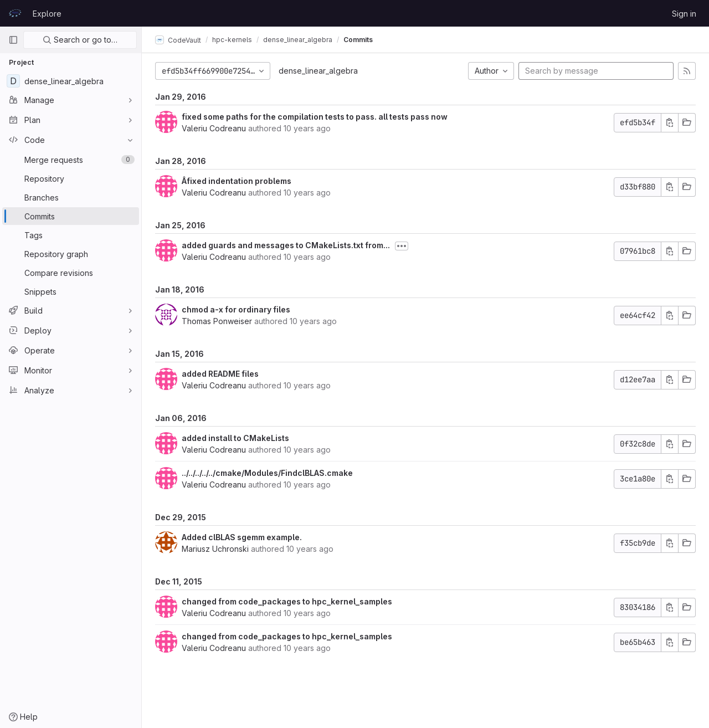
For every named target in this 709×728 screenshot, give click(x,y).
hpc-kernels (232, 40)
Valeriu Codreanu (214, 128)
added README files (220, 374)
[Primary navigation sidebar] (13, 40)
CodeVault (178, 40)
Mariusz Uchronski (215, 549)
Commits (358, 40)
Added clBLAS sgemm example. (242, 537)
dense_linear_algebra (318, 71)
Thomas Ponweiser (217, 321)
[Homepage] (15, 13)
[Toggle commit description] (402, 246)
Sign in (684, 14)
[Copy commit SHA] (670, 123)
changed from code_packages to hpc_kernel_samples (287, 601)
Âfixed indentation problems (237, 181)
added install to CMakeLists (235, 438)
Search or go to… (80, 40)
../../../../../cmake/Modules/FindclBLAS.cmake (267, 473)
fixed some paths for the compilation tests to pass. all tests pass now (315, 117)
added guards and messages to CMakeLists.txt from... (286, 245)
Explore (47, 14)
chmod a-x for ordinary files (236, 309)
